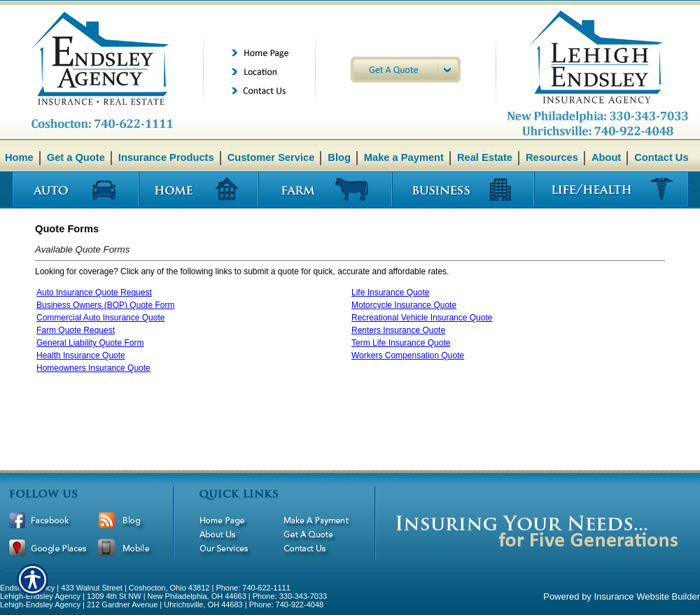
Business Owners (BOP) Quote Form (105, 305)
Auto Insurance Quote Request (94, 292)
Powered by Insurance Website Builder (622, 596)
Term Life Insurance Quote (401, 343)
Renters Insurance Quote (398, 330)
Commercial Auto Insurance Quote (100, 318)
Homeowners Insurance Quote (93, 368)
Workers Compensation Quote (408, 355)
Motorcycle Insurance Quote (404, 305)
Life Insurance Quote (390, 292)
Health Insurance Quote (81, 355)
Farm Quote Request (76, 330)
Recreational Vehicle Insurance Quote (422, 318)
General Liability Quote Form (90, 343)
